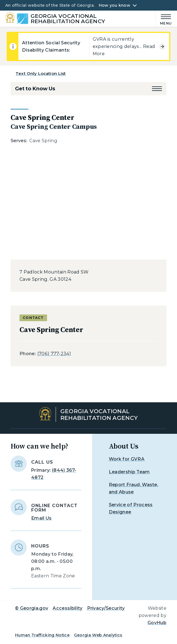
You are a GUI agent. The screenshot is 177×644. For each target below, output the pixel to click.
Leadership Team (129, 472)
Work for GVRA (127, 459)
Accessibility (67, 608)
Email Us (41, 518)
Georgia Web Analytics (98, 635)
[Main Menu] (164, 19)
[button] (157, 89)
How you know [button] (115, 5)
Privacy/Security (106, 608)
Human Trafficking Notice (42, 635)
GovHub (157, 623)
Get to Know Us (35, 89)
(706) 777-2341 (54, 354)
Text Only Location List (41, 73)
